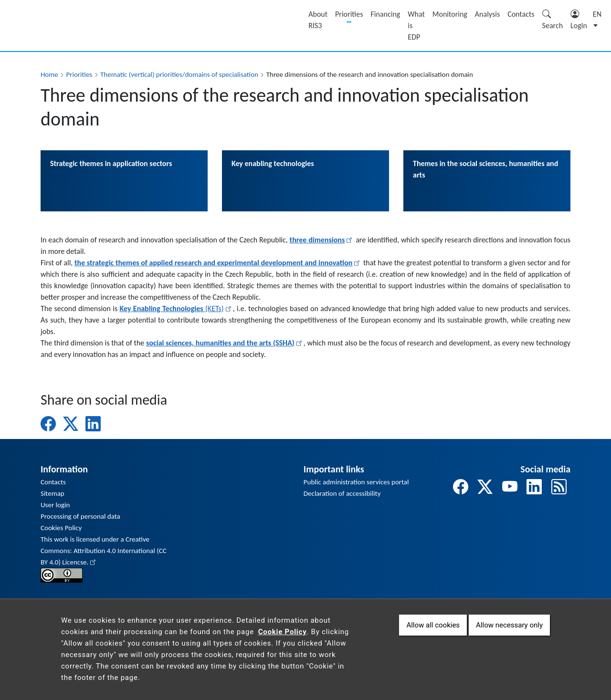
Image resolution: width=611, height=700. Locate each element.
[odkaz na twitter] (485, 487)
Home (49, 74)
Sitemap (53, 493)
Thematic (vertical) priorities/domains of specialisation (179, 74)
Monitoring (450, 14)
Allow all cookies (433, 633)
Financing (385, 14)
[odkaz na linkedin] (534, 487)
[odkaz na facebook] (461, 487)
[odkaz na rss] (559, 487)
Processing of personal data (80, 516)
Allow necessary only (509, 633)
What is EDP (416, 26)
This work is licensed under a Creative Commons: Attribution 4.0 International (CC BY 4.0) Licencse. (104, 551)
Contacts (521, 14)
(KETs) (176, 308)
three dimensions (322, 240)
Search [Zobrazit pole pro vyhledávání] (553, 20)
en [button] (597, 14)
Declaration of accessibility (342, 493)
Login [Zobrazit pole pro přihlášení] (579, 20)
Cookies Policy (61, 528)
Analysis (487, 14)
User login (55, 505)
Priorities (349, 14)
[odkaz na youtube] (510, 487)
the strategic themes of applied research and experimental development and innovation (218, 263)
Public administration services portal (356, 482)
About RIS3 (318, 20)
